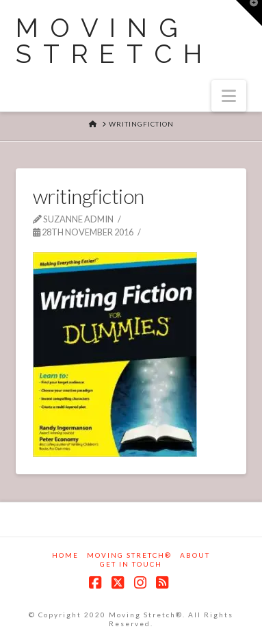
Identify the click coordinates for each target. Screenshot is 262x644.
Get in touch (131, 564)
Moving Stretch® (129, 555)
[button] (229, 96)
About (195, 555)
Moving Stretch (115, 41)
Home (65, 555)
